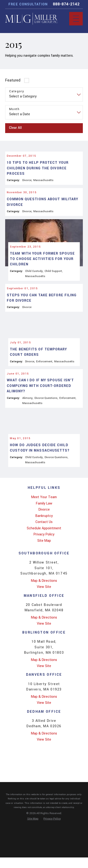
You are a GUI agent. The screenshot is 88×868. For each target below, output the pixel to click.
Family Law (44, 542)
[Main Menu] (76, 19)
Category (17, 91)
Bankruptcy (44, 554)
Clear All (15, 128)
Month (14, 109)
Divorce (44, 548)
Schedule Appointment (44, 566)
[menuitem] (44, 536)
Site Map (44, 579)
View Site (44, 625)
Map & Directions (44, 619)
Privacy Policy (44, 573)
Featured (13, 80)
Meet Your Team (44, 535)
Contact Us (44, 560)
